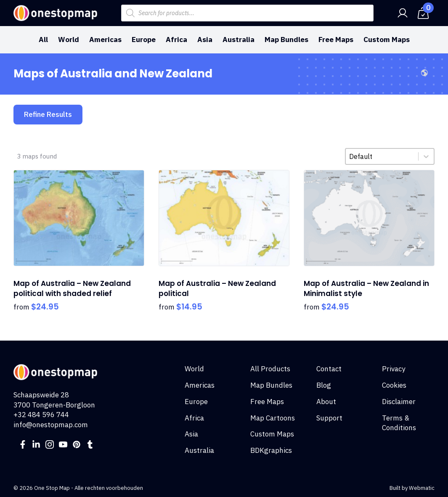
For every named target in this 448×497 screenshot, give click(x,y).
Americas (105, 40)
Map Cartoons (273, 418)
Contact (329, 369)
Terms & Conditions (399, 423)
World (69, 40)
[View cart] (423, 13)
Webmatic (422, 488)
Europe (144, 40)
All (43, 40)
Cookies (394, 385)
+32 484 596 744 (41, 415)
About (326, 402)
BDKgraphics (271, 450)
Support (329, 418)
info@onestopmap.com (51, 425)
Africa (176, 40)
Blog (324, 385)
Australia (239, 40)
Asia (205, 40)
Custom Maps (387, 40)
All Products (270, 369)
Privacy (394, 369)
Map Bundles (286, 40)
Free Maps (336, 40)
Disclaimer (399, 402)
